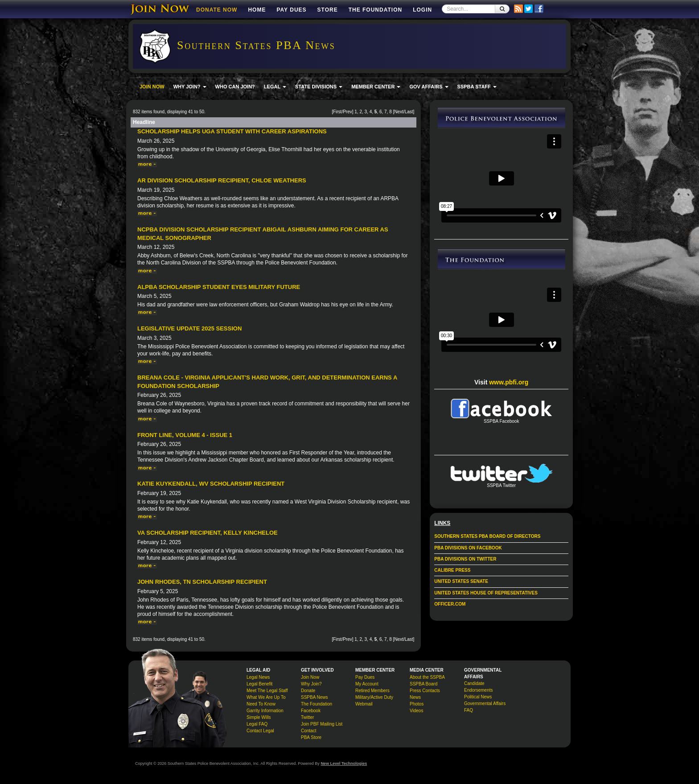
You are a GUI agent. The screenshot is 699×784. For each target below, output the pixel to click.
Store (328, 10)
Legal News (258, 677)
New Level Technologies (344, 763)
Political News (478, 697)
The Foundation (375, 10)
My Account (367, 684)
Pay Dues (291, 10)
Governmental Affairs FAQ (485, 707)
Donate (308, 691)
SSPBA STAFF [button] (477, 87)
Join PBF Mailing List (322, 724)
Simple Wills (259, 717)
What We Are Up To (266, 697)
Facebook (311, 711)
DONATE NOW (217, 10)
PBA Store (311, 737)
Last (409, 112)
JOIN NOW (152, 87)
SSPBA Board (424, 684)
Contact (308, 731)
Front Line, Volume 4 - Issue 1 (185, 435)
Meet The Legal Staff (267, 691)
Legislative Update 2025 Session (189, 328)
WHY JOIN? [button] (190, 87)
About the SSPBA (427, 677)
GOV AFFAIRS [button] (429, 87)
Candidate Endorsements (478, 687)
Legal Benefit (259, 684)
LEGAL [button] (275, 87)
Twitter (307, 717)
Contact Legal (260, 731)
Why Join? (311, 684)
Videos (416, 711)
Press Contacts (425, 691)
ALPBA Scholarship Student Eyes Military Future (219, 287)
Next (399, 112)
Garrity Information (265, 711)
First (337, 112)
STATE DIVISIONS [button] (319, 87)
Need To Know (261, 704)
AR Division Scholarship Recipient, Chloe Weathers (222, 180)
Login (422, 10)
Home (257, 10)
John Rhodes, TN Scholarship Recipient (202, 582)
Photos (417, 704)
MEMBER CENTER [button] (376, 87)
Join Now (310, 677)
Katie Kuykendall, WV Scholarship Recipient (211, 484)
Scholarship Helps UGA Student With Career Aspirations (232, 131)
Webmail (364, 704)
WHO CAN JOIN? (235, 87)
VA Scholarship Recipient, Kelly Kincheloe (208, 533)
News (415, 697)
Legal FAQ (257, 724)
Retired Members (372, 691)
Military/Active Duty (374, 697)
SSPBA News (315, 697)
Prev (347, 112)
